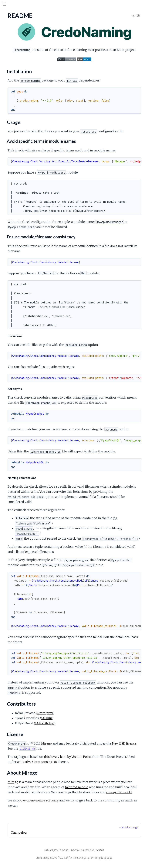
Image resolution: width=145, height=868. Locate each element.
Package (63, 850)
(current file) (87, 850)
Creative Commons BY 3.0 (38, 762)
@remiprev (45, 713)
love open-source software (39, 800)
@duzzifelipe (45, 723)
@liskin (46, 718)
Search (100, 850)
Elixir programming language (95, 858)
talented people (77, 787)
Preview (74, 850)
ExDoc (53, 858)
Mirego (47, 743)
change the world (119, 792)
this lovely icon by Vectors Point (67, 757)
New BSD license (124, 743)
